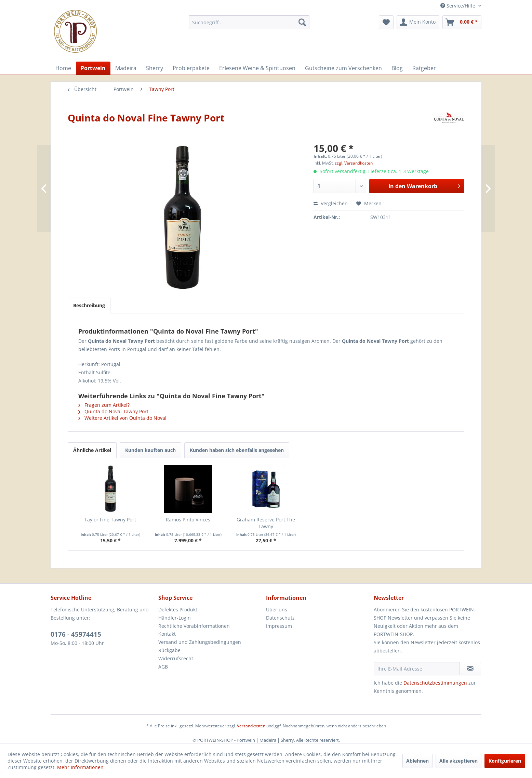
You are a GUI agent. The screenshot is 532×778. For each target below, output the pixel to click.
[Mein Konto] (418, 22)
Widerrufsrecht (176, 658)
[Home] (63, 68)
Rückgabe (169, 650)
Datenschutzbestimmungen (435, 683)
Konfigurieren (505, 761)
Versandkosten (251, 726)
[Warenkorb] (462, 22)
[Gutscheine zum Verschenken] (343, 68)
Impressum (279, 626)
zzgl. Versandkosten (354, 163)
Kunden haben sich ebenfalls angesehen (237, 450)
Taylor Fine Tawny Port (110, 520)
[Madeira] (126, 68)
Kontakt (167, 634)
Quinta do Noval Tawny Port (113, 411)
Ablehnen (417, 761)
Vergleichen (331, 203)
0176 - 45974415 (76, 634)
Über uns (277, 610)
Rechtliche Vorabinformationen (194, 626)
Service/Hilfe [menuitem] (458, 6)
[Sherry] (155, 68)
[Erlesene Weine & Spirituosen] (257, 68)
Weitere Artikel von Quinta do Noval (122, 418)
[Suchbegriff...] (249, 22)
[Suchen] (302, 22)
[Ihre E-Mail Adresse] (417, 669)
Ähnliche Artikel (92, 450)
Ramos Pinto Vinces (188, 520)
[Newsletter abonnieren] (470, 669)
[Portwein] (93, 68)
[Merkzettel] (386, 22)
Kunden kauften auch (150, 450)
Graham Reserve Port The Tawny (266, 523)
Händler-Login (175, 618)
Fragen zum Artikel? (104, 405)
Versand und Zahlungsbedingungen (200, 642)
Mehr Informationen (80, 767)
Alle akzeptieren (458, 761)
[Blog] (397, 68)
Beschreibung (89, 305)
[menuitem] (249, 22)
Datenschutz (280, 618)
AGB (163, 667)
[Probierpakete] (191, 68)
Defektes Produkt (178, 610)
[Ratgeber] (424, 68)
